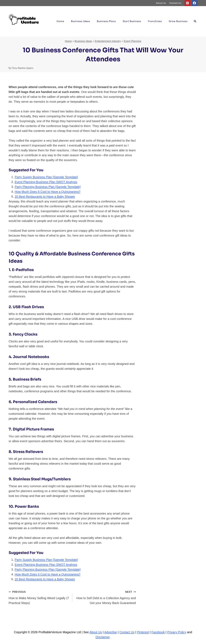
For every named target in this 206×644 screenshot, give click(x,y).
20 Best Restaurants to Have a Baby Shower (45, 197)
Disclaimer (103, 637)
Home (60, 21)
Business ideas (80, 21)
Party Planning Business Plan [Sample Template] (48, 187)
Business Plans (106, 21)
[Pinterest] (187, 3)
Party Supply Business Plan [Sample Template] (46, 177)
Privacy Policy (177, 632)
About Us (161, 3)
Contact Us (175, 3)
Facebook (158, 632)
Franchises (155, 21)
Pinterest (143, 632)
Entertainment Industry (108, 41)
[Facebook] (194, 3)
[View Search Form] (195, 21)
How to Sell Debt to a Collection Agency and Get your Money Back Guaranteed (106, 597)
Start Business (132, 21)
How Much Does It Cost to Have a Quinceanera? (48, 192)
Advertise (111, 632)
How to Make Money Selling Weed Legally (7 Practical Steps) (39, 597)
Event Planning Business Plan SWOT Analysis (46, 182)
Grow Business (178, 21)
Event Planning (132, 41)
